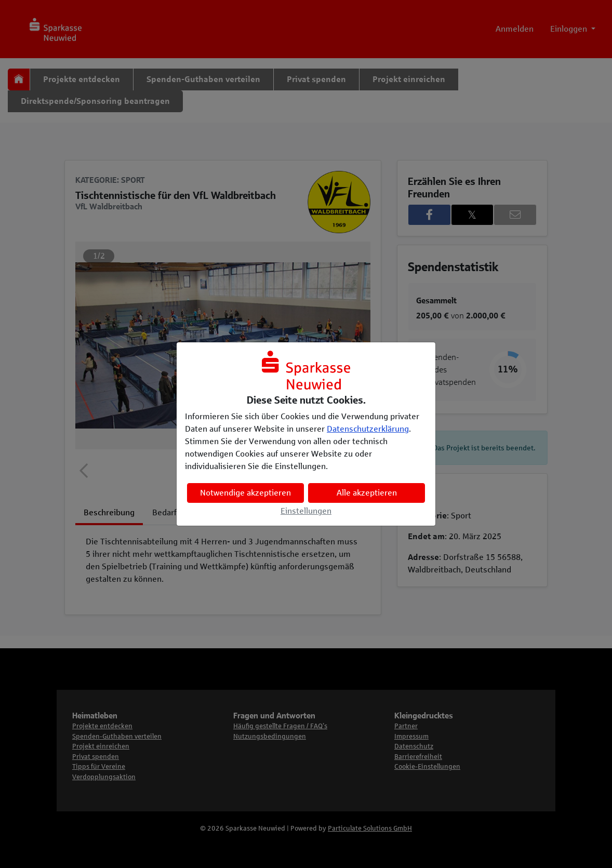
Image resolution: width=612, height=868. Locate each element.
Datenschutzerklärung (368, 429)
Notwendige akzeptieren (245, 493)
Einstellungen (306, 511)
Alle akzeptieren (367, 493)
